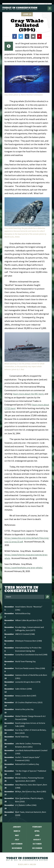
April (37, 831)
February (37, 827)
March (17, 831)
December (37, 848)
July (17, 840)
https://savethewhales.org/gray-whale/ (24, 568)
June (37, 835)
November (17, 848)
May (17, 835)
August (37, 840)
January (17, 827)
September (17, 844)
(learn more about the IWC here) (28, 394)
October (37, 844)
